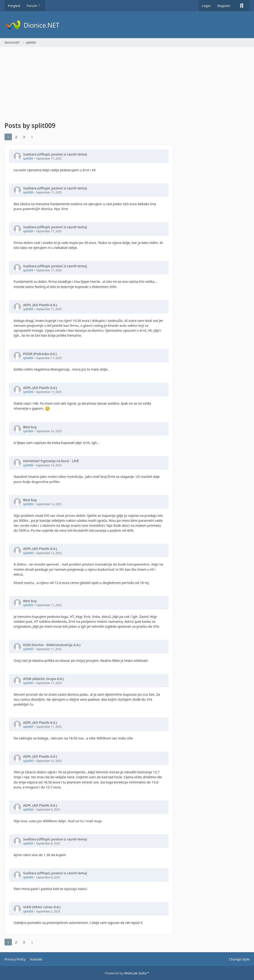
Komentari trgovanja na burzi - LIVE (51, 461)
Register (224, 6)
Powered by (127, 973)
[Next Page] (32, 137)
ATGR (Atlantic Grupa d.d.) (43, 679)
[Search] (242, 6)
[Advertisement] (89, 85)
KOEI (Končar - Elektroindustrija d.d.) (52, 645)
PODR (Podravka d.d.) (40, 354)
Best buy (30, 427)
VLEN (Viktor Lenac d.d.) (42, 907)
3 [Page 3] (24, 137)
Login (206, 6)
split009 (28, 159)
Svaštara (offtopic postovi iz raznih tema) (55, 154)
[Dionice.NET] (127, 25)
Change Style (239, 959)
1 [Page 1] (8, 137)
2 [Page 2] (16, 137)
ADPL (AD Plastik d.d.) (40, 305)
